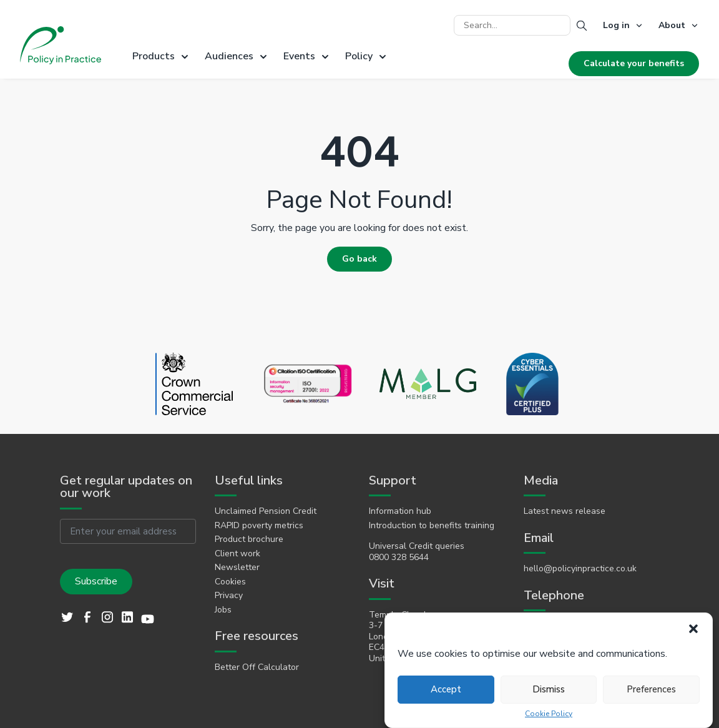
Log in (616, 25)
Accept (446, 689)
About (672, 25)
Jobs (223, 610)
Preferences (651, 689)
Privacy (229, 596)
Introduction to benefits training (432, 526)
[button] (693, 629)
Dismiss (549, 689)
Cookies (230, 582)
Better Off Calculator (257, 667)
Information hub (400, 511)
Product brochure (249, 539)
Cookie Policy (549, 714)
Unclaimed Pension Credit (266, 511)
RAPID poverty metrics (259, 526)
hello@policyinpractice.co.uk (580, 569)
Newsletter (237, 568)
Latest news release (565, 511)
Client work (237, 554)
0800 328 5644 (399, 558)
